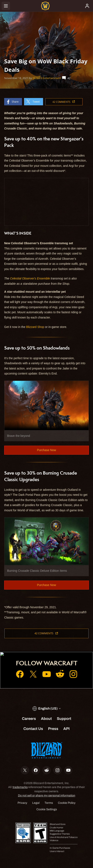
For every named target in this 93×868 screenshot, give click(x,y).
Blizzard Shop (35, 327)
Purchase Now (46, 450)
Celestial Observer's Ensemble (30, 278)
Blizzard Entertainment (47, 78)
